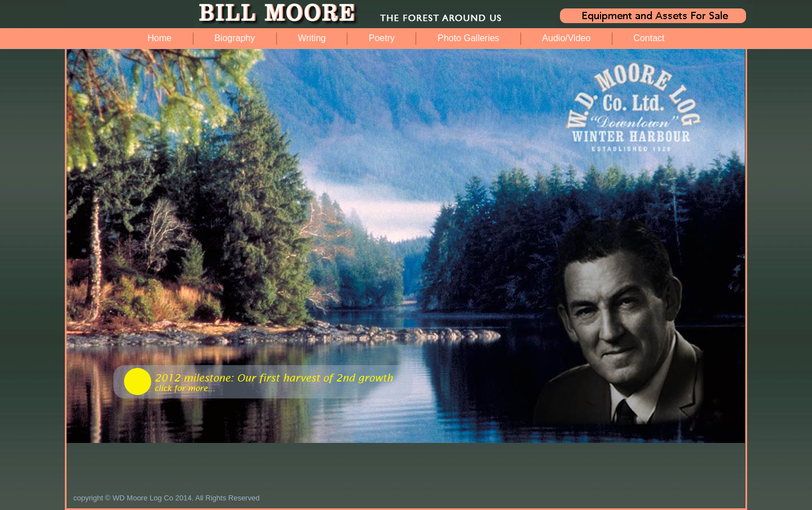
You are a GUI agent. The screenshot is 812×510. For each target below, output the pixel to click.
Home (159, 38)
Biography (235, 38)
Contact (649, 38)
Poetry (382, 38)
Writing (312, 38)
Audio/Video (566, 38)
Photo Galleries (468, 38)
